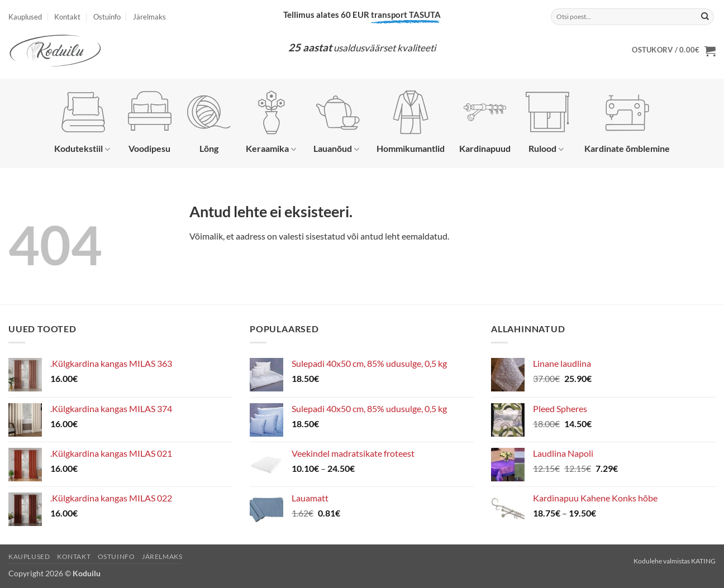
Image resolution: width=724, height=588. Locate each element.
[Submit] (705, 17)
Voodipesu (150, 122)
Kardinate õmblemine (627, 122)
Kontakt (67, 17)
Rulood (547, 122)
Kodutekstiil (82, 122)
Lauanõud (337, 122)
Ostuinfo (107, 17)
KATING (703, 561)
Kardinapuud (485, 122)
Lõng (209, 122)
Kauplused (25, 17)
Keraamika (271, 122)
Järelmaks (149, 17)
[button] (674, 51)
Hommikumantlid (411, 122)
